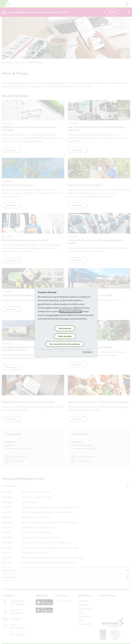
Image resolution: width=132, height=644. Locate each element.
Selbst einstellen (65, 336)
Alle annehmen (65, 328)
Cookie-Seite (52, 315)
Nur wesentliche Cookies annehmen (65, 344)
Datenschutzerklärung (70, 311)
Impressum (87, 352)
